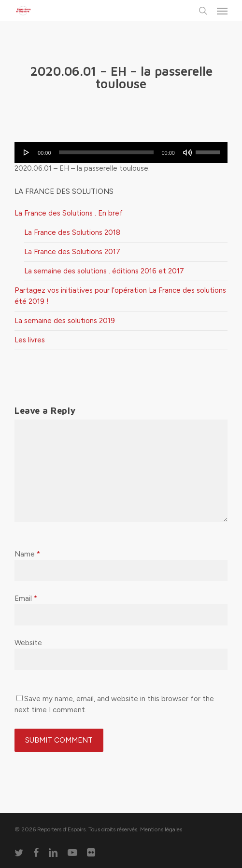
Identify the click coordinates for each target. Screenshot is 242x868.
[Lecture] (27, 152)
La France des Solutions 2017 (72, 252)
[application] (121, 152)
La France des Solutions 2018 (72, 232)
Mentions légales (161, 829)
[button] (222, 11)
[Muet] (187, 152)
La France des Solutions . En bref (69, 213)
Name (27, 554)
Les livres (30, 340)
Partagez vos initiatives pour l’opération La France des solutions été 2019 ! (120, 296)
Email (26, 598)
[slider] (107, 152)
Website (28, 643)
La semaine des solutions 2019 (65, 321)
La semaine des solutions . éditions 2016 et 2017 (104, 271)
